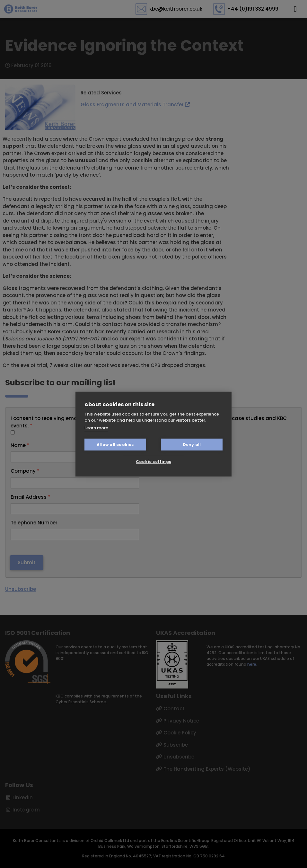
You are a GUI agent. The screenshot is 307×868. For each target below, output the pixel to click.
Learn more (96, 428)
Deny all (192, 444)
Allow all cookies (115, 444)
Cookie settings (153, 461)
